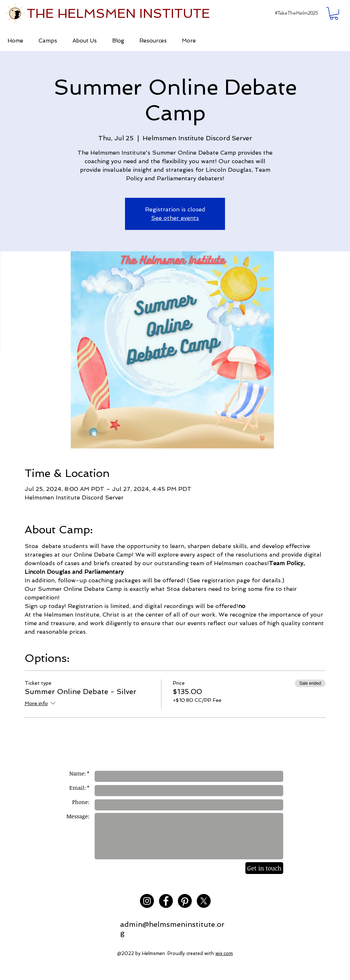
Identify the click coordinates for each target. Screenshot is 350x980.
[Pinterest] (185, 901)
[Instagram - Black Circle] (147, 901)
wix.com (224, 953)
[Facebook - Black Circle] (166, 901)
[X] (204, 901)
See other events (175, 218)
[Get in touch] (264, 868)
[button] (296, 13)
